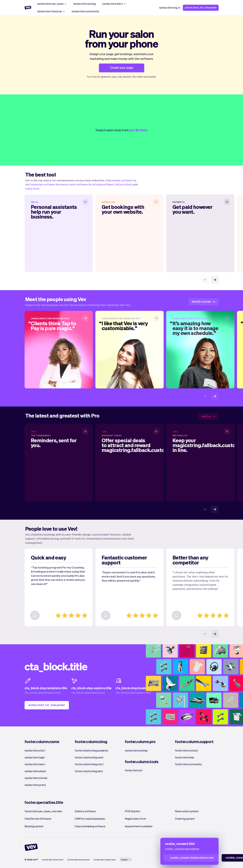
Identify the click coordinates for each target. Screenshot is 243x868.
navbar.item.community (85, 11)
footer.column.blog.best (89, 771)
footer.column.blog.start (89, 764)
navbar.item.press (35, 785)
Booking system (34, 826)
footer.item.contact (186, 750)
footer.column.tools (142, 762)
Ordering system (185, 819)
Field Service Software (38, 819)
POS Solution (132, 811)
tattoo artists (124, 184)
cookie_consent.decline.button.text (192, 858)
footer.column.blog (91, 742)
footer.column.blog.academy (91, 750)
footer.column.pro (140, 742)
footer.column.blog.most (89, 757)
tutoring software (103, 184)
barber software (123, 180)
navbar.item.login (35, 757)
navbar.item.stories (36, 778)
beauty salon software (74, 184)
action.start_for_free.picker (201, 7)
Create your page (121, 67)
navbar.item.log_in (170, 8)
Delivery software (85, 811)
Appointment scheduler (139, 826)
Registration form (135, 819)
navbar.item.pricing (84, 4)
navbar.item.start (35, 750)
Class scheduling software (90, 826)
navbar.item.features (51, 11)
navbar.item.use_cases (52, 4)
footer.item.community (188, 764)
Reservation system (187, 811)
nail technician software (40, 184)
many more (32, 188)
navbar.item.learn (114, 4)
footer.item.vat (134, 770)
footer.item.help (184, 757)
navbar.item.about (35, 771)
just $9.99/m (138, 130)
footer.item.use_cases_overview (43, 811)
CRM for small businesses (90, 819)
